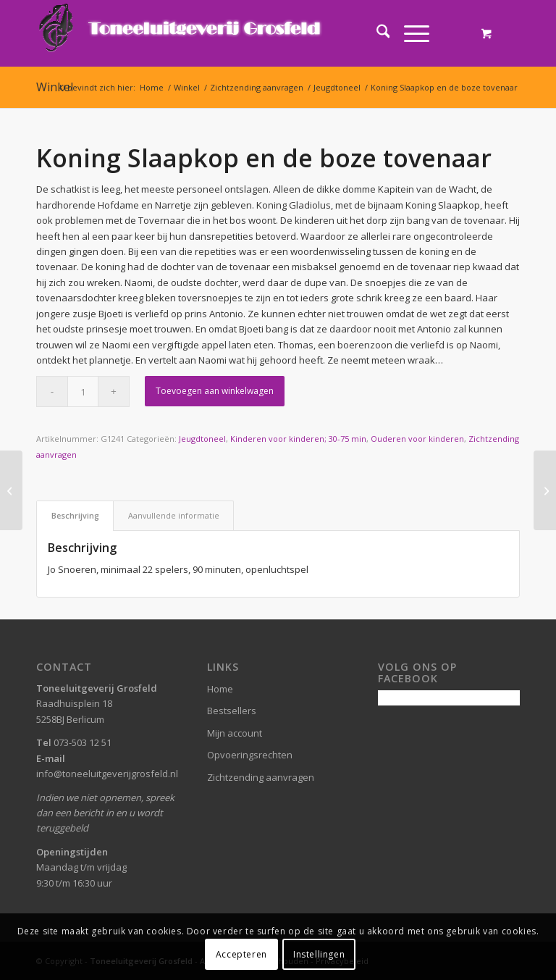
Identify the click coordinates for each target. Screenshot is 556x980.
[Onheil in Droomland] (11, 490)
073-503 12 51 (83, 742)
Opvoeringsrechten (250, 755)
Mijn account (235, 733)
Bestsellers (232, 711)
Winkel (55, 87)
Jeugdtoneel (202, 439)
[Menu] (409, 33)
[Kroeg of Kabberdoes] (545, 490)
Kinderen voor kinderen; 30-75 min (298, 439)
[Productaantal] (83, 391)
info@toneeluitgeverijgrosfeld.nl (107, 774)
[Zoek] (376, 33)
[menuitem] (376, 33)
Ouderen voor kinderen (417, 439)
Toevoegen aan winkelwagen (215, 391)
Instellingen (319, 954)
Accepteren (241, 954)
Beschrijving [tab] (75, 515)
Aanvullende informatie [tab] (174, 515)
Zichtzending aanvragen (261, 777)
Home (220, 689)
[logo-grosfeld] (181, 33)
